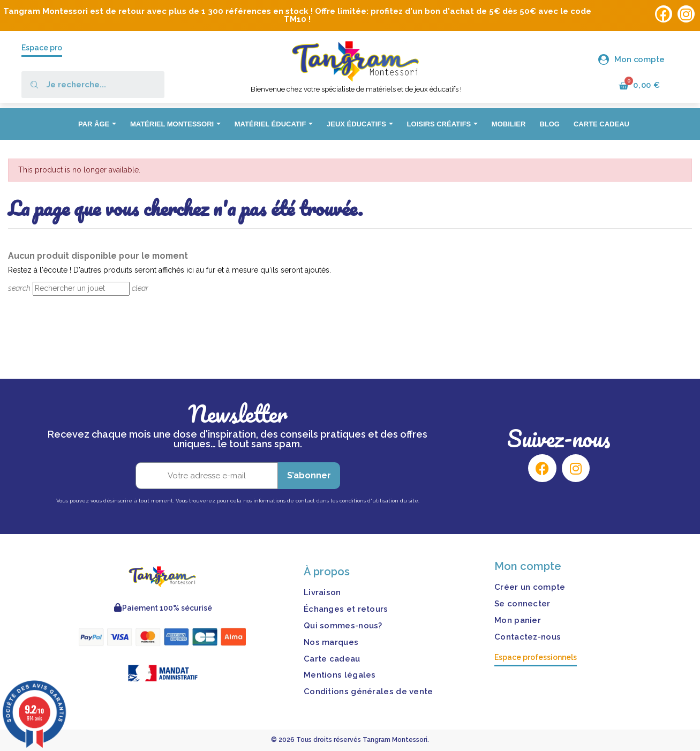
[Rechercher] (81, 289)
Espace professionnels (536, 657)
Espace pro (42, 48)
